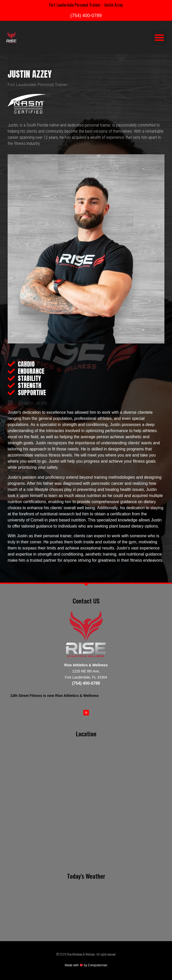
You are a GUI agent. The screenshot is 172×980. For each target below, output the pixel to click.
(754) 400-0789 (86, 16)
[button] (159, 37)
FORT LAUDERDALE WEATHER (86, 903)
